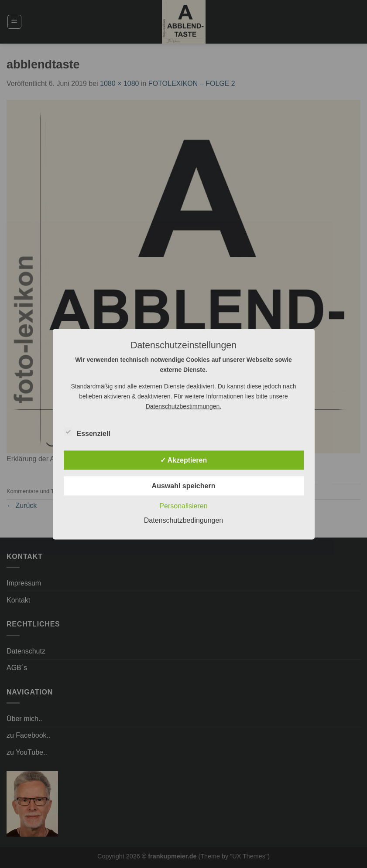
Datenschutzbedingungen (183, 520)
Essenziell (87, 432)
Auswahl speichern (184, 485)
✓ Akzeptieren (184, 460)
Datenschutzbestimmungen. (184, 406)
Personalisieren (183, 505)
